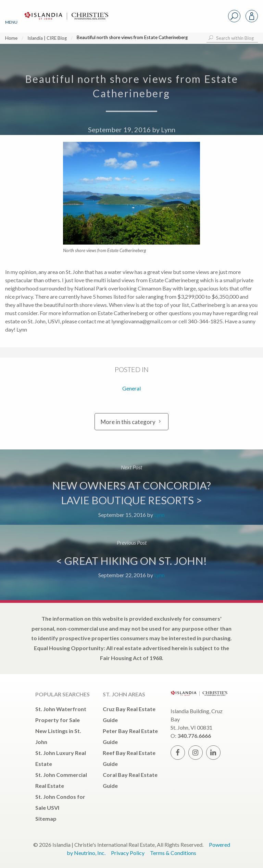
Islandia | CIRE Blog (47, 38)
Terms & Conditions (173, 853)
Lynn (168, 129)
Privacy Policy (128, 853)
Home (11, 38)
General (131, 388)
